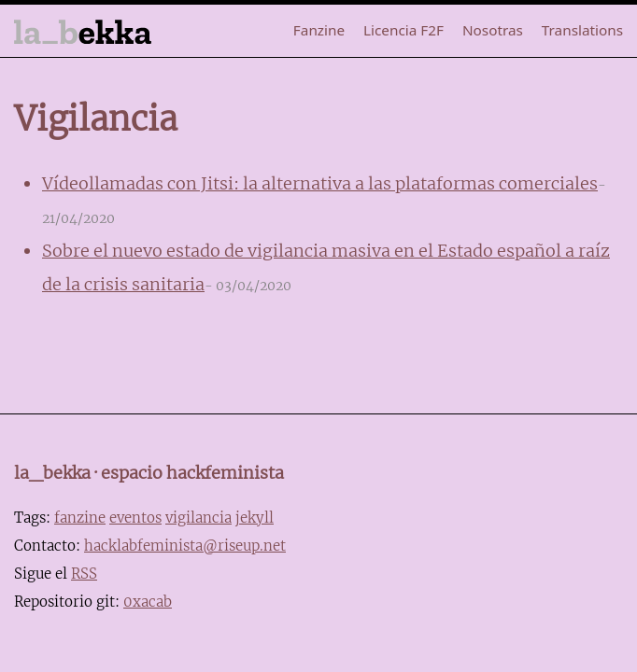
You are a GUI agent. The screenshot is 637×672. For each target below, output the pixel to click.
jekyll (255, 518)
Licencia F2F (403, 30)
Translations (582, 30)
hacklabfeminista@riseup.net (185, 546)
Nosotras (493, 30)
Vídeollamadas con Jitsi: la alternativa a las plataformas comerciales (320, 183)
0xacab (148, 602)
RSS (84, 574)
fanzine (80, 518)
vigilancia (198, 518)
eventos (135, 518)
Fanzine (319, 30)
